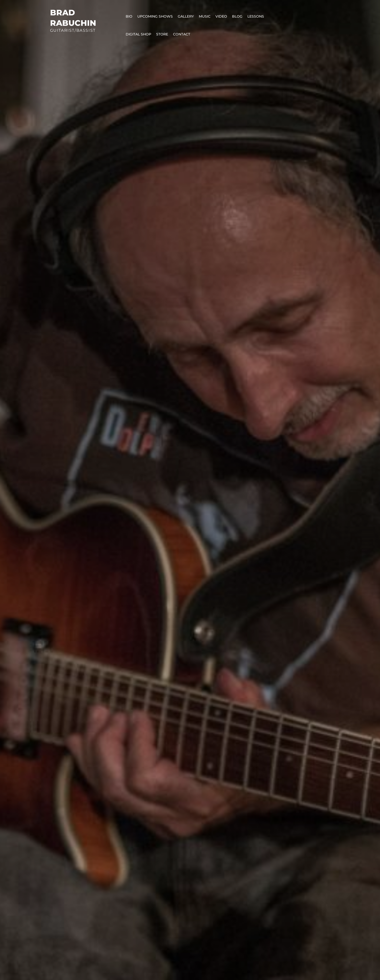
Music (205, 16)
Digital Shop (138, 34)
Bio (129, 16)
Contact (182, 34)
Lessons (256, 16)
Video (221, 16)
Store (162, 34)
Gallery (186, 16)
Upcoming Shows (155, 16)
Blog (237, 16)
